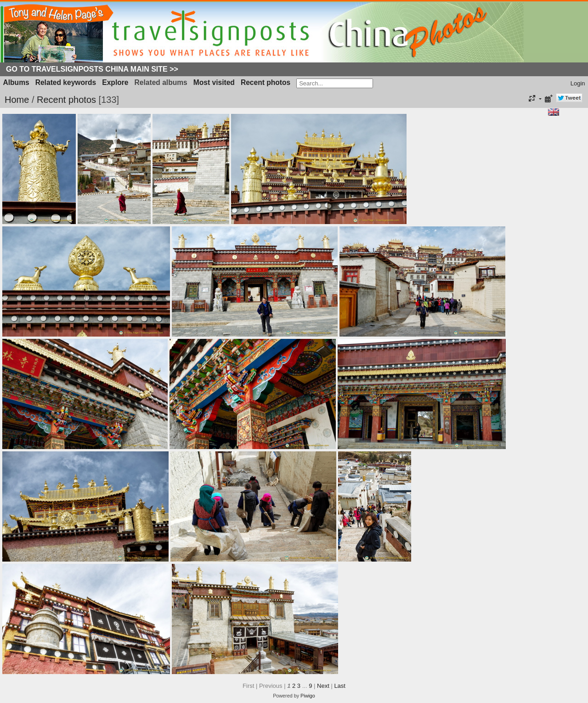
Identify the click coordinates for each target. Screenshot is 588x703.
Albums (16, 82)
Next (323, 686)
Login (578, 83)
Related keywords (66, 82)
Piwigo (308, 696)
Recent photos (266, 82)
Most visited (214, 82)
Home (17, 100)
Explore (115, 82)
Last (340, 686)
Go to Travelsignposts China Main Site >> (92, 69)
